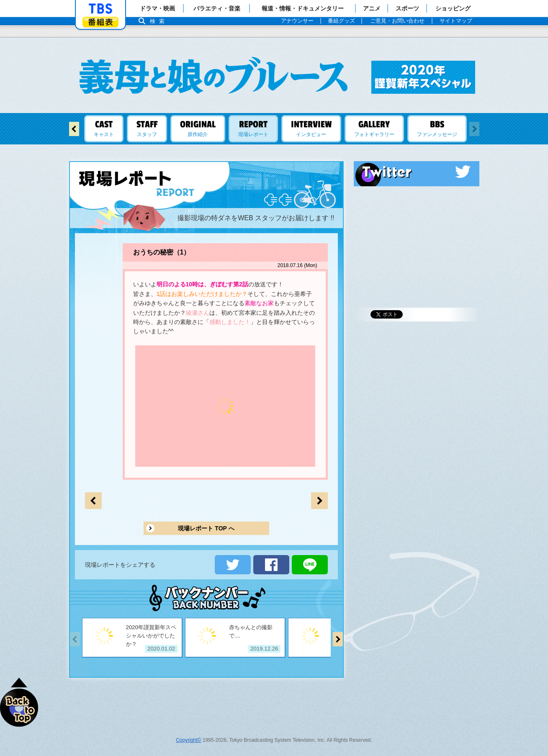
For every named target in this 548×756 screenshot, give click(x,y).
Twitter (417, 172)
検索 (160, 21)
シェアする (271, 565)
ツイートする (233, 565)
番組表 (100, 22)
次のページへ (93, 501)
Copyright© (188, 740)
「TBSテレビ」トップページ (100, 9)
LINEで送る (310, 565)
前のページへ (319, 501)
